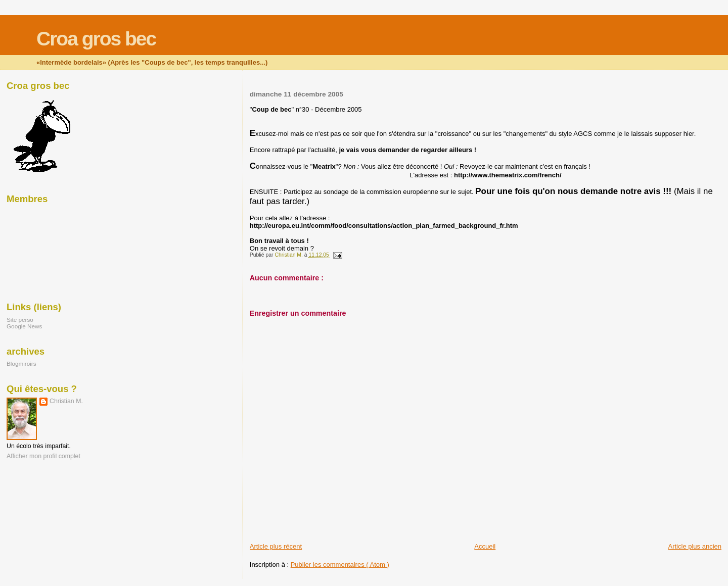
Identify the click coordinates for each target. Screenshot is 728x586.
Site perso (20, 320)
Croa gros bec (96, 39)
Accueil (485, 546)
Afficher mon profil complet (43, 456)
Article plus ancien (695, 546)
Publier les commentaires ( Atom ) (340, 565)
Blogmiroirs (21, 363)
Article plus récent (276, 546)
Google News (24, 326)
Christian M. (66, 401)
